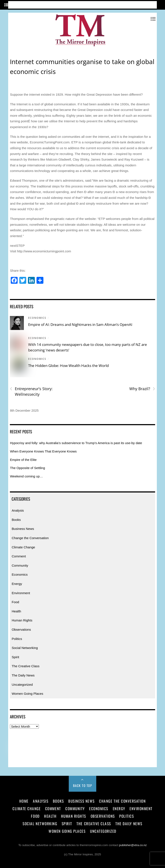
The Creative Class (25, 666)
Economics (37, 318)
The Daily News (23, 675)
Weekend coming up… (26, 476)
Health (16, 611)
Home (24, 801)
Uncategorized (22, 685)
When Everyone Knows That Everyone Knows (43, 451)
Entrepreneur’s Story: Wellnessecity (31, 391)
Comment (19, 556)
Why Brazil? (142, 389)
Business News (23, 529)
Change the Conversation (30, 538)
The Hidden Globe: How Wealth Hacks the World (68, 366)
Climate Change (23, 547)
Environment (21, 593)
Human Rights (22, 620)
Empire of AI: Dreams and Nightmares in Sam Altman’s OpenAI (80, 324)
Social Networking (25, 648)
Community (20, 565)
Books (16, 520)
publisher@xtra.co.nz (133, 845)
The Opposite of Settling (27, 468)
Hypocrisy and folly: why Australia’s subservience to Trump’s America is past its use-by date (76, 443)
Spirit (15, 657)
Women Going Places (27, 694)
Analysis (18, 510)
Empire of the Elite (23, 460)
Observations (21, 630)
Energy (17, 584)
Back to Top (83, 785)
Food (15, 602)
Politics (17, 639)
